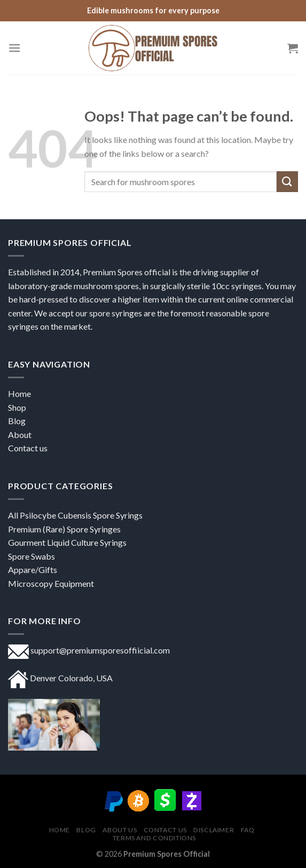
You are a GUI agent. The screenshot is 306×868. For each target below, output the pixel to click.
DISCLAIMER (214, 830)
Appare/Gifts (33, 570)
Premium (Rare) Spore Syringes (64, 529)
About (20, 435)
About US (120, 830)
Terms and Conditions (154, 838)
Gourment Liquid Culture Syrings (67, 542)
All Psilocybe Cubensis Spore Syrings (75, 515)
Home (19, 393)
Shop (18, 407)
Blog (86, 830)
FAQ (248, 830)
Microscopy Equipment (51, 583)
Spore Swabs (32, 556)
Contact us (28, 448)
